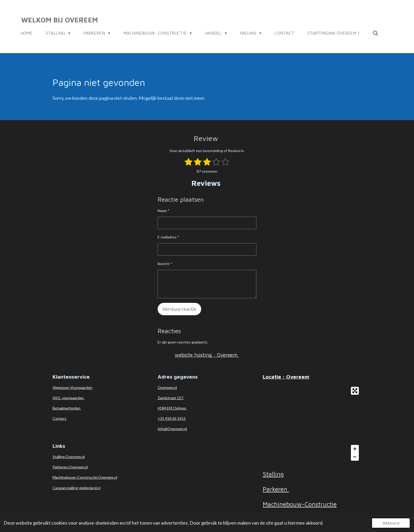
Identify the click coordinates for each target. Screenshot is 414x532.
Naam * (164, 211)
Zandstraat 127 (171, 398)
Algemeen (61, 387)
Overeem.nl (167, 387)
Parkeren (276, 489)
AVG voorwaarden (69, 398)
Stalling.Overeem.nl (69, 457)
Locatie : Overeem (286, 377)
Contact (60, 418)
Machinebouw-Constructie (300, 504)
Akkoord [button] (391, 523)
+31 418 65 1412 (172, 418)
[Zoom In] (355, 449)
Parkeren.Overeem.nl (70, 467)
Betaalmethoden (67, 408)
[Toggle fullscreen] (355, 391)
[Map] (312, 424)
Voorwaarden (81, 387)
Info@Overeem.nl (172, 429)
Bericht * (165, 264)
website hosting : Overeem (207, 355)
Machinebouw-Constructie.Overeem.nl (85, 477)
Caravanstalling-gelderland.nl (76, 488)
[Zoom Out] (355, 457)
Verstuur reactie (179, 309)
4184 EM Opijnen (172, 408)
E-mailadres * (168, 237)
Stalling (273, 474)
